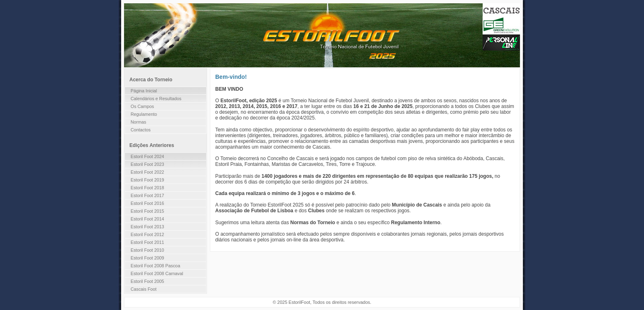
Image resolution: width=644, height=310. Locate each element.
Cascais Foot (144, 289)
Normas (138, 122)
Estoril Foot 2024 (147, 156)
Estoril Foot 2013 (147, 227)
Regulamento (144, 114)
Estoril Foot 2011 (147, 242)
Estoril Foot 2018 (147, 188)
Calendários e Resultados (156, 99)
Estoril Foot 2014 (147, 219)
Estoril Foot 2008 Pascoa (155, 266)
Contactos (141, 130)
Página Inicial (144, 91)
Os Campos (142, 106)
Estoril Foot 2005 (147, 281)
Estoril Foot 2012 (147, 234)
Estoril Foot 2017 (147, 195)
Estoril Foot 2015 (147, 211)
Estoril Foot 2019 (147, 180)
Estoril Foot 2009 (147, 258)
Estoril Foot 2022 (147, 172)
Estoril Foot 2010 (147, 250)
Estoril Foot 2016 (147, 203)
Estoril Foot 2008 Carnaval (157, 273)
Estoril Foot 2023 (147, 164)
